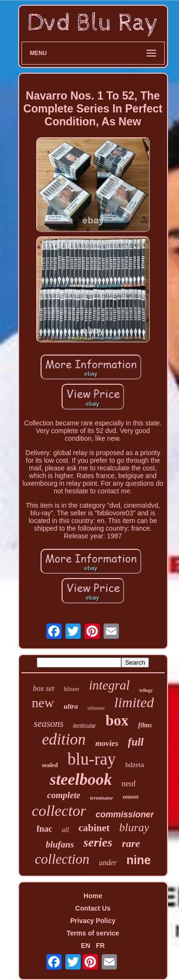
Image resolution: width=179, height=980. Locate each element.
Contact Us (93, 908)
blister (72, 689)
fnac (45, 829)
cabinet (94, 828)
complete (64, 795)
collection (62, 859)
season (131, 797)
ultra (71, 706)
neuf (129, 784)
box (117, 720)
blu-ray (91, 759)
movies (107, 743)
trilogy (146, 690)
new (43, 703)
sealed (50, 765)
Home (93, 896)
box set (44, 688)
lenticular (84, 726)
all (66, 830)
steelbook (81, 779)
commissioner (125, 814)
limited (134, 702)
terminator (102, 798)
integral (109, 685)
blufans (60, 844)
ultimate (96, 708)
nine (139, 860)
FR (100, 946)
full (136, 742)
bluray (134, 827)
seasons (49, 724)
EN (86, 946)
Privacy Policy (93, 921)
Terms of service (93, 933)
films (145, 725)
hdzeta (134, 765)
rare (131, 843)
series (98, 842)
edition (64, 739)
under (108, 863)
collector (59, 811)
